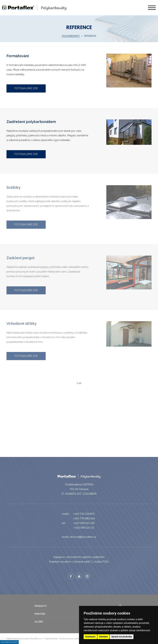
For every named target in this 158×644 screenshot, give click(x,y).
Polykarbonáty (71, 36)
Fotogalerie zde (26, 88)
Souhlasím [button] (90, 637)
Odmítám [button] (103, 637)
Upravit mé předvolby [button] (122, 637)
